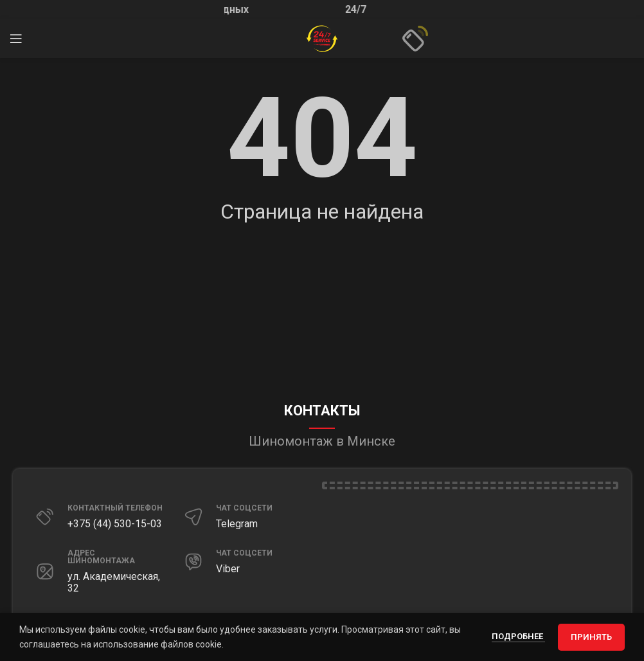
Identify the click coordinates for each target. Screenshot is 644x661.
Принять (591, 637)
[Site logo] (322, 38)
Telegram (237, 524)
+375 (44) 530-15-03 (115, 524)
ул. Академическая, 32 (114, 582)
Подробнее (518, 636)
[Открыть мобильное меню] (16, 39)
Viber (228, 569)
